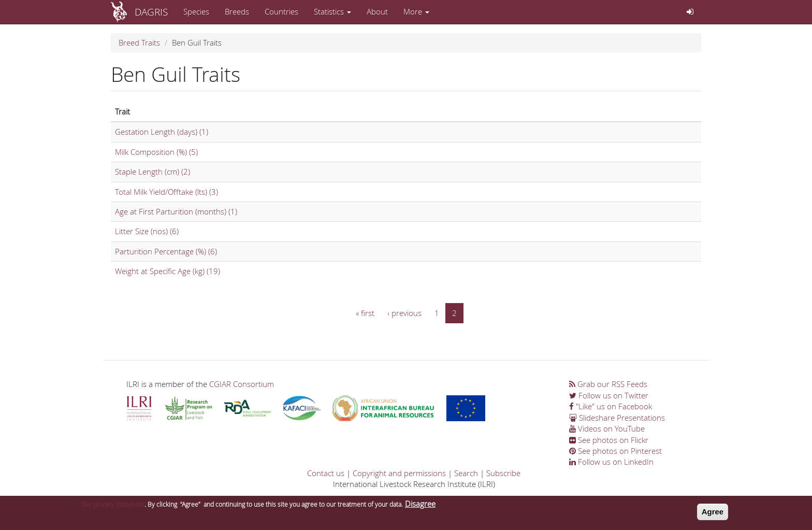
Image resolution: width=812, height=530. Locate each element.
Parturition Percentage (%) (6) (166, 251)
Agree (713, 514)
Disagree (420, 506)
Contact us (326, 473)
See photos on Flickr (609, 440)
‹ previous (404, 313)
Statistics (332, 11)
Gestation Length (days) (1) (162, 132)
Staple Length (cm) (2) (153, 171)
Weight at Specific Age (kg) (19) (168, 271)
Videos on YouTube (607, 428)
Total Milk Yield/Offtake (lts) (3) (166, 192)
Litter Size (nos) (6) (147, 231)
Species (196, 11)
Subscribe (503, 473)
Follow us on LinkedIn (611, 462)
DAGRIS (151, 12)
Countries (281, 11)
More (416, 11)
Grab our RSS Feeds (608, 384)
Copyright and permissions (399, 473)
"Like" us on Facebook (611, 406)
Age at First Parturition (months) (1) (176, 211)
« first (365, 313)
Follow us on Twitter (609, 395)
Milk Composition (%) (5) (156, 152)
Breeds (237, 11)
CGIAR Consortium (242, 384)
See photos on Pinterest (615, 451)
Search (466, 473)
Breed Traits (139, 42)
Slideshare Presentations (617, 418)
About (377, 11)
